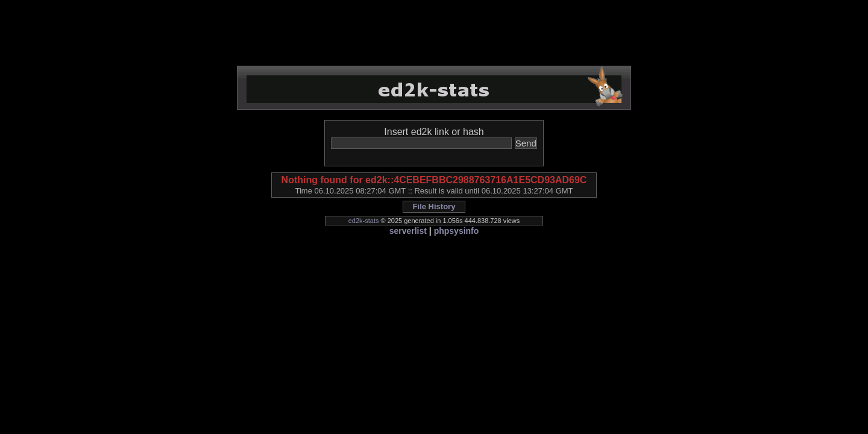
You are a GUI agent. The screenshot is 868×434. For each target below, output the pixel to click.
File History (434, 206)
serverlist (408, 231)
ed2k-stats (364, 221)
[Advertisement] (434, 33)
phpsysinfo (457, 231)
